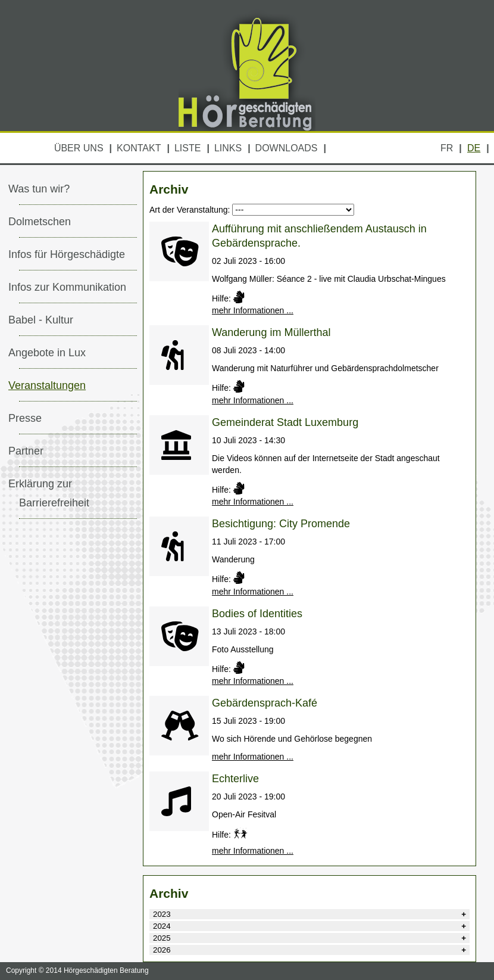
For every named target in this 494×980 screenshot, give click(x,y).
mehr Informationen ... (253, 310)
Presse (25, 418)
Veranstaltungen (47, 385)
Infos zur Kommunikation (67, 287)
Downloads (287, 148)
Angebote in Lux (47, 353)
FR (447, 148)
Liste (187, 148)
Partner (26, 451)
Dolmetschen (40, 222)
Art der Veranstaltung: (190, 210)
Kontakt (139, 148)
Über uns (79, 148)
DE (474, 148)
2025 (162, 938)
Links (228, 148)
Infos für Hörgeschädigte (67, 254)
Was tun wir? (39, 189)
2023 (162, 914)
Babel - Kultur (41, 320)
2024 (162, 926)
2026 (162, 950)
